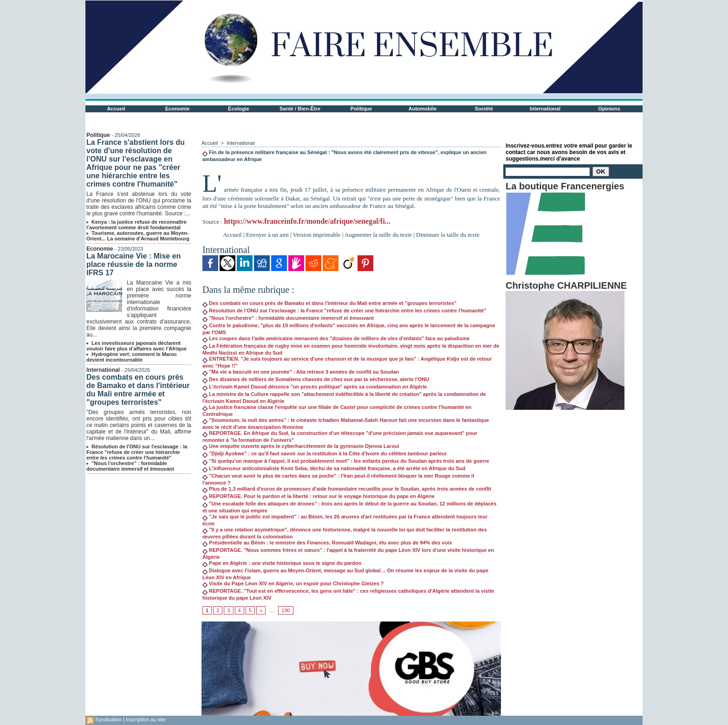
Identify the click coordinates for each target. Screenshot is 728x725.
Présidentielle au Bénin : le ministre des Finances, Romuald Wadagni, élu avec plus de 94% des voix (327, 543)
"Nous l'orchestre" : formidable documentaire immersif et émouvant (130, 466)
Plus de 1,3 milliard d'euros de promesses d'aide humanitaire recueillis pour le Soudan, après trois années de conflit (347, 489)
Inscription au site (146, 719)
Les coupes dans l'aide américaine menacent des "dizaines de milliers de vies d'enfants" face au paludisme (336, 338)
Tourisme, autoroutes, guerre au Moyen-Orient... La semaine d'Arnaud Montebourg (138, 236)
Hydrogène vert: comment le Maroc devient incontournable (132, 357)
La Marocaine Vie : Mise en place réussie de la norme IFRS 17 (133, 264)
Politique (361, 109)
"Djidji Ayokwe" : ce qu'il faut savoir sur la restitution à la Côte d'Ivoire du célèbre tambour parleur (325, 453)
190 (286, 610)
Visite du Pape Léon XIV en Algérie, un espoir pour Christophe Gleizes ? (293, 583)
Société (484, 109)
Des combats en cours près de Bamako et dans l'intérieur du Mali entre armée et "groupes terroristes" (138, 390)
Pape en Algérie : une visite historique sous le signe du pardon (282, 563)
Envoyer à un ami (267, 235)
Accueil (116, 109)
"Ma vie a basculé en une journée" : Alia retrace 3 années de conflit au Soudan (301, 372)
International (545, 109)
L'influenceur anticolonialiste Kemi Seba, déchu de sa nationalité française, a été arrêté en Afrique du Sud (334, 468)
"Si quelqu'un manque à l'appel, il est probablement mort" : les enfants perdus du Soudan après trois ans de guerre (346, 461)
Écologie (239, 109)
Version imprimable (317, 235)
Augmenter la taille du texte (378, 235)
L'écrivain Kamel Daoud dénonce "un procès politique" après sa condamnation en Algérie (315, 387)
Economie (178, 109)
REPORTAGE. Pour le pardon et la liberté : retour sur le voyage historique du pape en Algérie (318, 496)
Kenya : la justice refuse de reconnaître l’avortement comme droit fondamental (136, 225)
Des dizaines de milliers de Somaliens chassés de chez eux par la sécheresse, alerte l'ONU (316, 379)
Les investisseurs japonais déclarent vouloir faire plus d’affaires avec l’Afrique (136, 346)
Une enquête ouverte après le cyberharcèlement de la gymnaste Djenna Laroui (301, 446)
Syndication (108, 719)
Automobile (423, 109)
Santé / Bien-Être (300, 109)
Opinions (609, 109)
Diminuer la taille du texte (448, 235)
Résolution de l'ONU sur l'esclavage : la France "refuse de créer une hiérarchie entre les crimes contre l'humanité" (137, 452)
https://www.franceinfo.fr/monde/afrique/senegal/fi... (307, 221)
